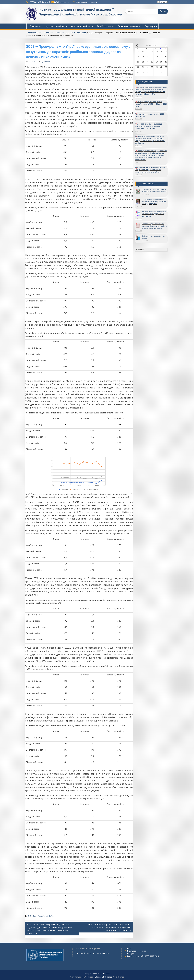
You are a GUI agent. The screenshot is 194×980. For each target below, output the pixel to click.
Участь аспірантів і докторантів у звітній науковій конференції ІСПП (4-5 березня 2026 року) (151, 104)
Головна (34, 26)
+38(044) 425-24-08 (38, 2)
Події (129, 948)
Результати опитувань (137, 951)
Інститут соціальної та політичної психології (76, 9)
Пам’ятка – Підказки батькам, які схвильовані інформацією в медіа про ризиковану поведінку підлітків (155, 226)
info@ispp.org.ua (62, 2)
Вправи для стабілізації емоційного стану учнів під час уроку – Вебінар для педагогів (154, 214)
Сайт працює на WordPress (82, 977)
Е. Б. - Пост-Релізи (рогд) (76, 33)
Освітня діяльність (81, 26)
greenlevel (46, 61)
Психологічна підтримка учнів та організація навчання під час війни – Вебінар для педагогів (154, 202)
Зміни (51, 916)
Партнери (150, 26)
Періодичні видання (128, 26)
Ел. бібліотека (104, 26)
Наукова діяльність (55, 26)
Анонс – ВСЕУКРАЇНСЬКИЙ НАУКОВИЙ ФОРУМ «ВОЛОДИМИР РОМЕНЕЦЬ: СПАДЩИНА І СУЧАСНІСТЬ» (149, 126)
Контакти (93, 2)
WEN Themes (118, 977)
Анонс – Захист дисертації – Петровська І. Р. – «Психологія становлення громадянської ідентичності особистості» (109, 927)
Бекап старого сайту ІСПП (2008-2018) (143, 956)
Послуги (131, 953)
